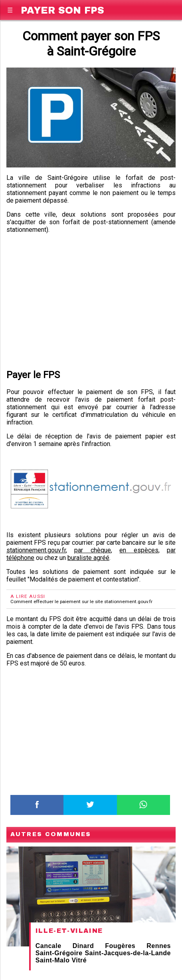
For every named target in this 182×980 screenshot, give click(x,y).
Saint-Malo (53, 960)
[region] (91, 300)
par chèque (92, 550)
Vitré (79, 960)
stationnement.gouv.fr (36, 550)
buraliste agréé (88, 558)
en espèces (139, 550)
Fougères (120, 946)
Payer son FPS (62, 9)
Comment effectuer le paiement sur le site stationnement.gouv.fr (81, 602)
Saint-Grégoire (59, 953)
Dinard (83, 946)
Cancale (48, 946)
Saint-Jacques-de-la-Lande (128, 953)
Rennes (159, 946)
